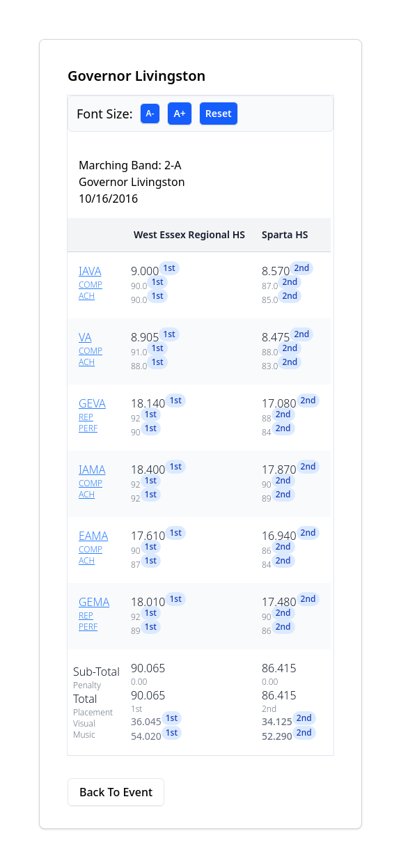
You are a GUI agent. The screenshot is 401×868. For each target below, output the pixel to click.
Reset (219, 113)
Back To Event (116, 792)
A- (150, 113)
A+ (179, 113)
